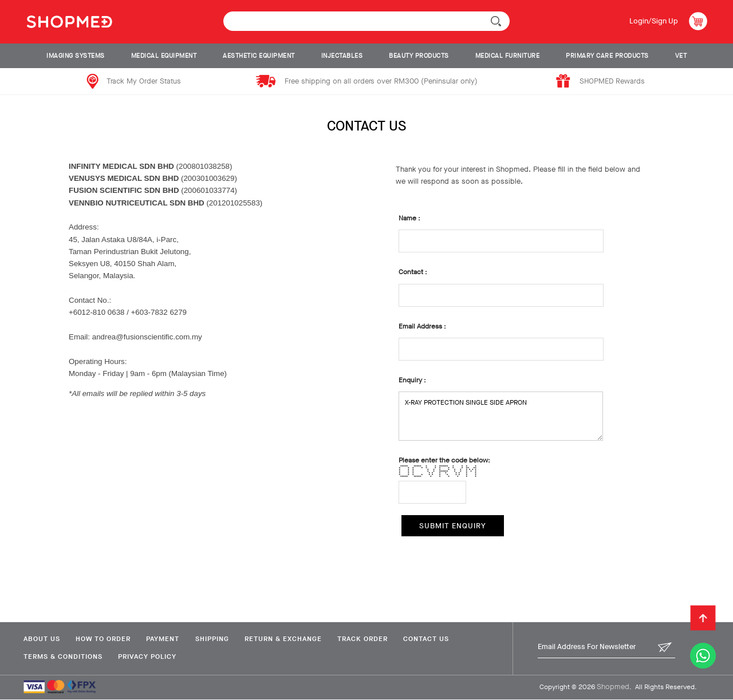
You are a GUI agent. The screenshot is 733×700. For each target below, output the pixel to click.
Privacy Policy (148, 657)
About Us (41, 639)
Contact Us (435, 639)
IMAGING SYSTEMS (76, 56)
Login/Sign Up (653, 21)
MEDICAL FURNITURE (508, 56)
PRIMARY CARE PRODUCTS (607, 56)
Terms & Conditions (62, 657)
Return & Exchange (289, 639)
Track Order (370, 639)
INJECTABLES (342, 56)
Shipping (216, 639)
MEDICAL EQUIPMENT (164, 56)
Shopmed (613, 687)
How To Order (104, 639)
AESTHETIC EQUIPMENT (259, 56)
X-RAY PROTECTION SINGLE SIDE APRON (501, 416)
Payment (165, 639)
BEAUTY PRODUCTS (419, 56)
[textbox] (366, 21)
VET (681, 56)
